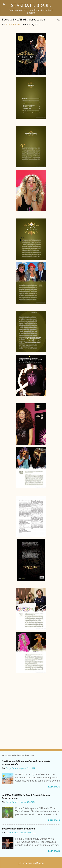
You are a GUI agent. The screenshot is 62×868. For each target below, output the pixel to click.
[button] (58, 20)
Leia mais (54, 787)
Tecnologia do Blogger (31, 863)
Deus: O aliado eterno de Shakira (18, 829)
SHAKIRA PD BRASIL (31, 5)
